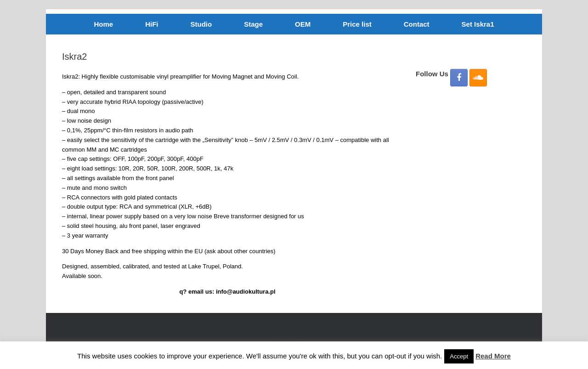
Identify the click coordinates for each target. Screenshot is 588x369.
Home (104, 24)
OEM (303, 24)
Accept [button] (459, 356)
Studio (201, 24)
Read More (493, 356)
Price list (357, 24)
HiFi (152, 24)
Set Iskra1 (478, 24)
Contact (417, 24)
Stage (253, 24)
